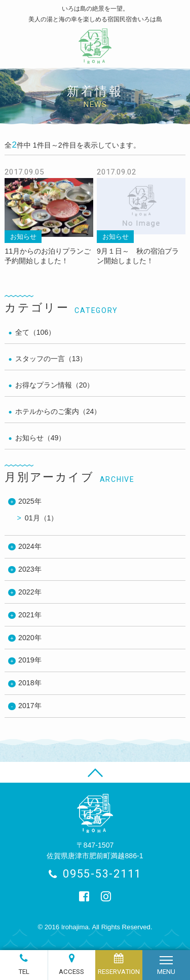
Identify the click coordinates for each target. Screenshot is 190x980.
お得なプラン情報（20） (55, 385)
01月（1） (42, 518)
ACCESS (71, 972)
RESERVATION (119, 972)
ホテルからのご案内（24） (58, 411)
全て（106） (35, 332)
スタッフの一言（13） (51, 359)
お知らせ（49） (41, 438)
